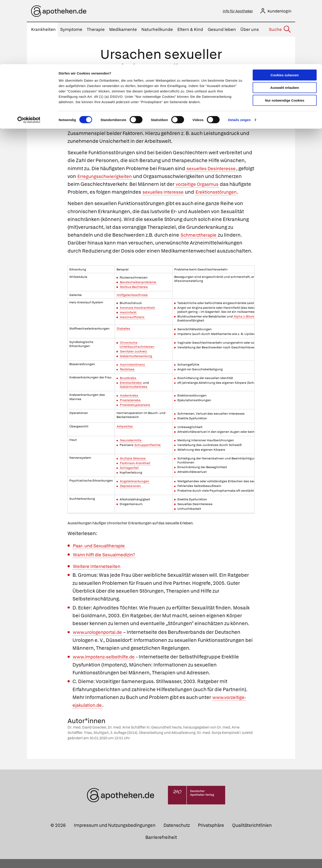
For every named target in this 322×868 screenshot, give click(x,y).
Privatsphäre (211, 834)
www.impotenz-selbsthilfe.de (107, 666)
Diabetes (123, 337)
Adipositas (125, 435)
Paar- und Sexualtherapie (102, 555)
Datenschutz (177, 834)
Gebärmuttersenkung (136, 365)
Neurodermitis (131, 449)
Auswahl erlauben (285, 24)
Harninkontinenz (132, 373)
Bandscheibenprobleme (138, 291)
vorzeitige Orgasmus (227, 185)
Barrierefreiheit (161, 846)
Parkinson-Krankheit (135, 472)
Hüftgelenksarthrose (132, 304)
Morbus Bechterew (134, 296)
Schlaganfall (129, 477)
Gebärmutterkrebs (134, 396)
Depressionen (130, 495)
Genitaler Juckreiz (133, 360)
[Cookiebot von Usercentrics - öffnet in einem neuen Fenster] (29, 56)
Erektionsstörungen (91, 201)
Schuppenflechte (147, 454)
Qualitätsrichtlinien (252, 834)
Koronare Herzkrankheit (137, 316)
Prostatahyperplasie (135, 414)
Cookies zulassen (285, 11)
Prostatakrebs (130, 409)
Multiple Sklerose (133, 467)
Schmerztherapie (201, 244)
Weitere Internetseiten (99, 575)
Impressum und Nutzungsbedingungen (115, 834)
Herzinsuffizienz (132, 326)
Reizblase (127, 378)
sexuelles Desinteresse (214, 169)
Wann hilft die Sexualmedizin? (108, 564)
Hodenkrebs (129, 404)
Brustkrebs (128, 387)
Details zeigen (239, 56)
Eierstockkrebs (131, 392)
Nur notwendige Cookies (285, 36)
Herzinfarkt (128, 321)
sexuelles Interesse (197, 193)
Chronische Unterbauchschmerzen (137, 353)
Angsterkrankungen (135, 490)
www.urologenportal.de (100, 641)
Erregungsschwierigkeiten (124, 177)
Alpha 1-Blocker (245, 325)
